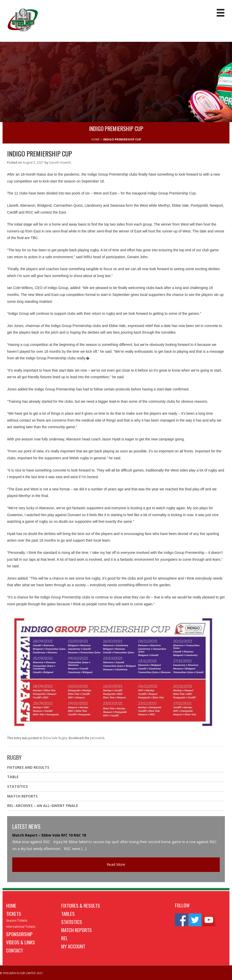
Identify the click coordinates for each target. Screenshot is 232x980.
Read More (116, 864)
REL (65, 938)
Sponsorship (19, 934)
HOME (95, 139)
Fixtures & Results (81, 905)
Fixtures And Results (28, 767)
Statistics (17, 786)
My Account (73, 946)
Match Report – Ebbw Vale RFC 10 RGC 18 (49, 835)
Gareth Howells (60, 162)
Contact (15, 950)
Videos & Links (21, 942)
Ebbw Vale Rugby (55, 738)
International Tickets (21, 927)
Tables (68, 913)
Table (13, 777)
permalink (97, 738)
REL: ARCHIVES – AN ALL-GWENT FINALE (43, 806)
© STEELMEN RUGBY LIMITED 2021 (21, 973)
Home (11, 905)
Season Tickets (17, 920)
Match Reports (22, 796)
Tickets (14, 913)
